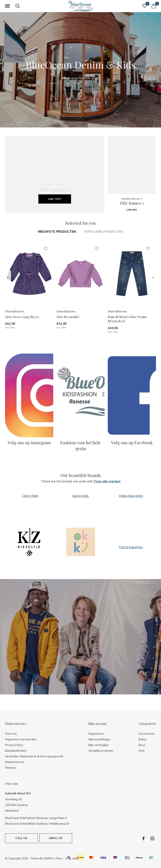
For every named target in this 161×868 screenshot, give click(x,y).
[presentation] (8, 278)
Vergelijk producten (101, 751)
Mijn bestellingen (99, 739)
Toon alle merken (107, 481)
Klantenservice (15, 762)
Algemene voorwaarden (21, 739)
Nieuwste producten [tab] (57, 232)
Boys (142, 745)
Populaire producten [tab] (104, 232)
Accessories (147, 734)
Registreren (96, 734)
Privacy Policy (14, 745)
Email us (56, 838)
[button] (8, 6)
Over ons (11, 734)
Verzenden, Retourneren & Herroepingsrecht (34, 756)
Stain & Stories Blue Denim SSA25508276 (127, 319)
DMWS (49, 858)
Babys (143, 739)
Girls (142, 751)
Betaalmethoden (16, 751)
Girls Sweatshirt (68, 317)
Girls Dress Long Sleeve (22, 317)
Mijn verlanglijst (98, 745)
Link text (55, 199)
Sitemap (10, 768)
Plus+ (60, 858)
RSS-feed (72, 858)
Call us (21, 838)
